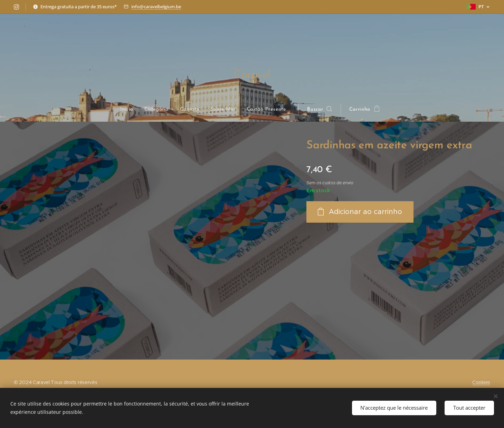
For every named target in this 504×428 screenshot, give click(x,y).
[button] (319, 110)
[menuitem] (130, 110)
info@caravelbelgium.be (156, 7)
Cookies (481, 382)
